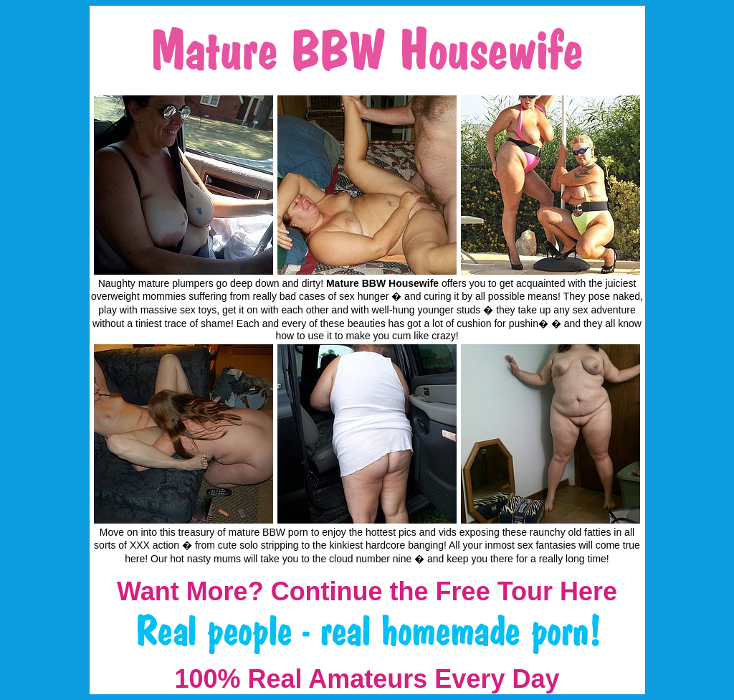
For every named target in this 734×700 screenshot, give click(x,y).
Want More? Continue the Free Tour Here (367, 591)
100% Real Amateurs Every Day (367, 679)
